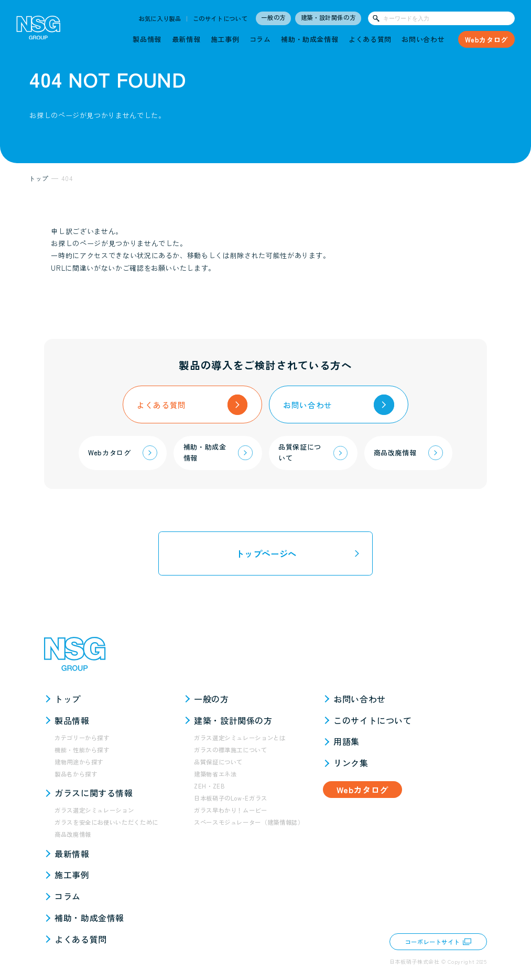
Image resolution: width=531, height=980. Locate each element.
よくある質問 (370, 39)
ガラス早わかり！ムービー (231, 810)
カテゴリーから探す (82, 738)
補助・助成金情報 (310, 39)
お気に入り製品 (160, 18)
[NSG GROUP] (39, 30)
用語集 (346, 741)
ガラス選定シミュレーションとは (240, 738)
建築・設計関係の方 (328, 17)
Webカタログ (486, 40)
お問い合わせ (423, 39)
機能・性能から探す (82, 750)
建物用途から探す (79, 762)
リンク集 (351, 763)
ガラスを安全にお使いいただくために (106, 822)
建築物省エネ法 (215, 774)
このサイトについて (220, 18)
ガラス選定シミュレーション (94, 810)
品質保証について (218, 762)
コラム (260, 39)
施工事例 (225, 39)
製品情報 (147, 39)
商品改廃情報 (73, 834)
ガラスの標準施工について (231, 750)
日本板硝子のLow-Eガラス (231, 798)
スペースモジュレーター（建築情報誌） (249, 822)
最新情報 (186, 39)
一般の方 (273, 17)
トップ (68, 699)
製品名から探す (76, 774)
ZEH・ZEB (209, 786)
